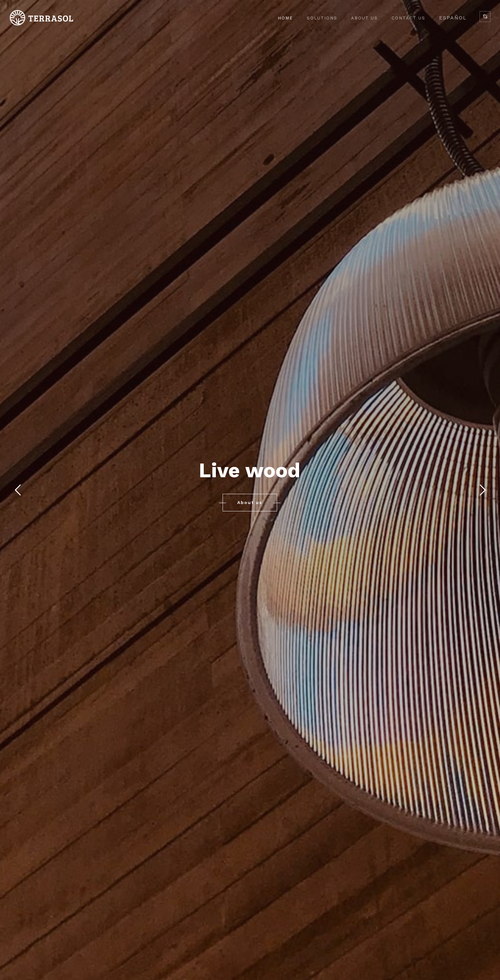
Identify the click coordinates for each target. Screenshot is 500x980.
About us (250, 503)
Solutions (322, 18)
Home (285, 18)
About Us (364, 18)
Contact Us (408, 18)
